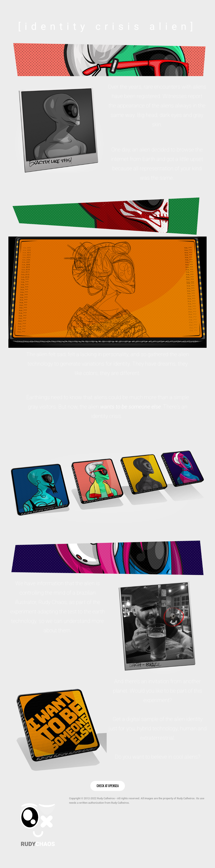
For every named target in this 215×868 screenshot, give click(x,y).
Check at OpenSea (108, 786)
